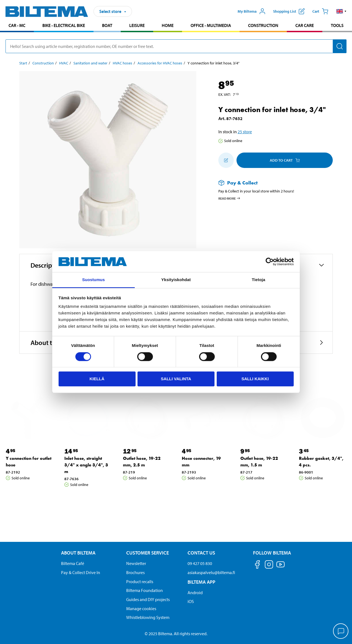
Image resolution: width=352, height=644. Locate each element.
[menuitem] (17, 26)
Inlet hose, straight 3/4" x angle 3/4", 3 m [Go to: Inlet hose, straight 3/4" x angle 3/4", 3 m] (86, 465)
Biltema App (201, 582)
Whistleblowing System (148, 617)
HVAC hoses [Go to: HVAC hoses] (123, 63)
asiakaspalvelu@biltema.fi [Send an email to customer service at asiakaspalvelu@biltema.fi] (211, 572)
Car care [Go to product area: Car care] (305, 25)
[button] (341, 11)
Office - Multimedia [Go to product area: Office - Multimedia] (211, 25)
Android (195, 593)
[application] (341, 632)
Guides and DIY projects (148, 599)
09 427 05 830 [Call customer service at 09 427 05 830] (200, 563)
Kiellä (97, 379)
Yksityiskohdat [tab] (176, 280)
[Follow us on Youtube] (280, 567)
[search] (176, 46)
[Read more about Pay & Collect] (270, 183)
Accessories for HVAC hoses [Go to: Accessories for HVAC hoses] (160, 63)
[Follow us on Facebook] (257, 565)
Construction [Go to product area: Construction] (263, 25)
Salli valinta (176, 379)
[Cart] (320, 11)
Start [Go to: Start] (23, 63)
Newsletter (136, 563)
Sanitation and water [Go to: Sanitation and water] (90, 63)
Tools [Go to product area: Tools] (337, 25)
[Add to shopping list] (226, 160)
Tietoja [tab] (259, 280)
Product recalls (140, 581)
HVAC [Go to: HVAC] (64, 63)
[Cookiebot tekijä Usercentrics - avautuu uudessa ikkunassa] (270, 262)
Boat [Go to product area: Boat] (107, 25)
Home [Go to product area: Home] (168, 25)
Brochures (135, 572)
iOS (191, 601)
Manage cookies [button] (141, 608)
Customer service (148, 553)
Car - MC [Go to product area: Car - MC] (17, 25)
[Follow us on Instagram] (269, 565)
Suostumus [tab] (94, 280)
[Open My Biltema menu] (252, 11)
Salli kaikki (255, 379)
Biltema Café (73, 563)
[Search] (340, 46)
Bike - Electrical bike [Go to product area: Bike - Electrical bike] (64, 25)
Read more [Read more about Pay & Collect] (229, 198)
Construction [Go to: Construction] (43, 63)
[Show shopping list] (289, 11)
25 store (245, 132)
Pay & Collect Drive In (81, 572)
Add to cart (285, 160)
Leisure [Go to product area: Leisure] (137, 25)
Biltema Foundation (145, 590)
